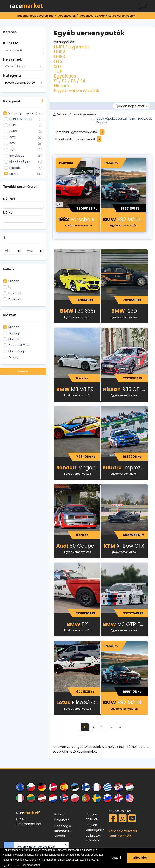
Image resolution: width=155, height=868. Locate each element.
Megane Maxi (79, 468)
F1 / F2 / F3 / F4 (70, 81)
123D (124, 311)
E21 (78, 624)
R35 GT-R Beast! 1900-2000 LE (125, 389)
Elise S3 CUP (79, 703)
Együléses (65, 76)
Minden (14, 281)
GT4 (58, 66)
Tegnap (14, 333)
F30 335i (77, 311)
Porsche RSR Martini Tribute (80, 219)
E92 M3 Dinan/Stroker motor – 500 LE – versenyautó (124, 219)
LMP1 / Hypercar (72, 47)
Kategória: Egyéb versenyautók (77, 132)
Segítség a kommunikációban (63, 831)
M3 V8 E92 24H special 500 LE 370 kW (79, 389)
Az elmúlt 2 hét (20, 345)
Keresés (23, 371)
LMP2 (59, 52)
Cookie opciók (120, 836)
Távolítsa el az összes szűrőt (75, 139)
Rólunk (59, 814)
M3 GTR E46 (125, 624)
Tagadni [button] (116, 858)
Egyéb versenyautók (77, 91)
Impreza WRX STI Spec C (125, 468)
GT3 (58, 61)
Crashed (15, 299)
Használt (15, 293)
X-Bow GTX (124, 546)
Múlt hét (15, 339)
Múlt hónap (17, 351)
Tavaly (13, 357)
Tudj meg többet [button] (30, 865)
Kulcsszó (11, 43)
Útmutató (62, 820)
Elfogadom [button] (141, 858)
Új (10, 287)
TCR (58, 71)
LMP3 (59, 57)
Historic (62, 86)
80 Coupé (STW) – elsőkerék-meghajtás (79, 546)
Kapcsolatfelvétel (123, 831)
